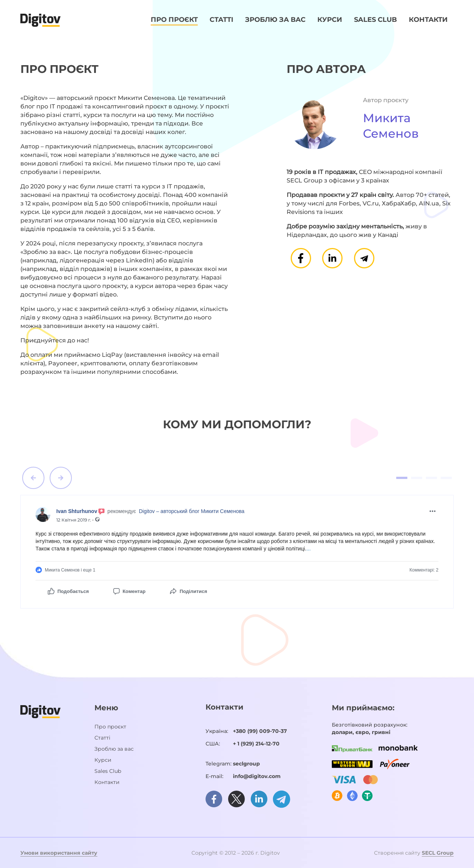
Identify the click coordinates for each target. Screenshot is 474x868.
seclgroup (246, 764)
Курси (330, 20)
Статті (221, 20)
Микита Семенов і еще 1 (65, 570)
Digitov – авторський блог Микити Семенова (192, 511)
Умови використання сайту (59, 853)
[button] (33, 478)
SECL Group (438, 853)
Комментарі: (424, 570)
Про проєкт (174, 20)
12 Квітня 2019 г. (74, 520)
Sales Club (375, 20)
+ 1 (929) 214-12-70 (256, 744)
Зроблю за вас (275, 20)
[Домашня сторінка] (41, 20)
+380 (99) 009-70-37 (260, 731)
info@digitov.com (257, 776)
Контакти (428, 20)
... (308, 549)
